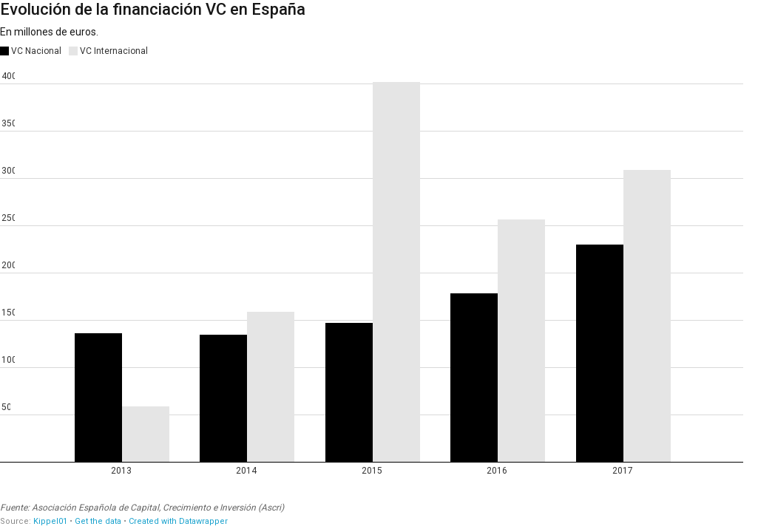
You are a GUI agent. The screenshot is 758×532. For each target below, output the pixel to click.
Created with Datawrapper (178, 521)
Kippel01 (50, 521)
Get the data (98, 521)
